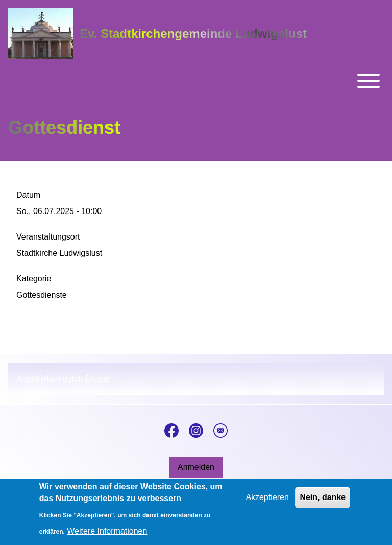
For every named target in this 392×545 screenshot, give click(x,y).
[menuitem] (196, 467)
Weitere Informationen (107, 536)
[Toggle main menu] (196, 81)
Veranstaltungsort (48, 237)
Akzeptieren (267, 502)
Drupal (97, 379)
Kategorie (34, 279)
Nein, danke (323, 502)
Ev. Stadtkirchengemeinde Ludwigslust (193, 33)
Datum (28, 195)
